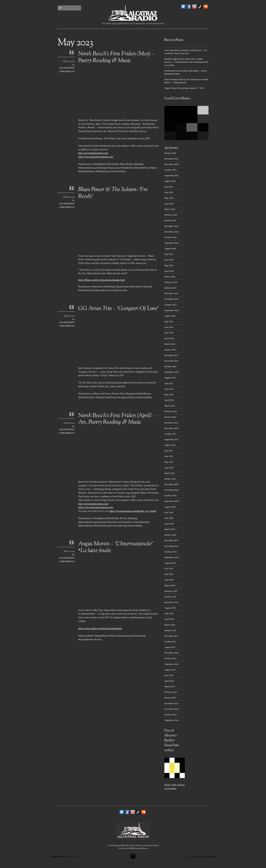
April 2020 (169, 524)
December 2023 (171, 293)
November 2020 (172, 490)
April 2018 (169, 619)
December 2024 (171, 226)
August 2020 (170, 507)
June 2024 (169, 260)
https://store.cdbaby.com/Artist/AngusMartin (100, 628)
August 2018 (170, 608)
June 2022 (169, 389)
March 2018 (170, 625)
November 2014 (172, 709)
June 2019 (169, 574)
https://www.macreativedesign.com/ (96, 157)
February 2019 (171, 591)
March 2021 (170, 473)
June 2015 (169, 675)
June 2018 (169, 613)
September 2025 (172, 175)
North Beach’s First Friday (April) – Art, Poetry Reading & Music (117, 419)
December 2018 (171, 602)
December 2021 (171, 423)
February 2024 (171, 282)
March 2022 (170, 406)
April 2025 (169, 204)
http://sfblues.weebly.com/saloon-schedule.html (101, 280)
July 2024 (169, 254)
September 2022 (172, 372)
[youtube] (194, 7)
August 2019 (170, 563)
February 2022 (171, 411)
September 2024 (172, 243)
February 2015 (171, 692)
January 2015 (170, 698)
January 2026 (170, 153)
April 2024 (169, 271)
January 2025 (170, 220)
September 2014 (172, 720)
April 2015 (169, 681)
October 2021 (170, 434)
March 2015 (170, 686)
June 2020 (169, 518)
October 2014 (170, 715)
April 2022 (169, 400)
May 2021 (169, 462)
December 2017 (171, 636)
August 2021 (170, 445)
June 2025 (169, 192)
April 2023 (169, 338)
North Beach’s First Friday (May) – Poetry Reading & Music (116, 57)
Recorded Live (68, 72)
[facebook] (189, 7)
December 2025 (171, 159)
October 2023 (170, 305)
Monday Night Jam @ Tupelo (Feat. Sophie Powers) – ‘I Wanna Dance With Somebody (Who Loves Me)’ (186, 62)
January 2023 (170, 350)
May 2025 (169, 198)
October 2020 (170, 496)
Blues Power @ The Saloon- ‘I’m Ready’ (113, 193)
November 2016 (172, 653)
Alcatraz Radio (67, 68)
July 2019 (169, 569)
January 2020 (170, 535)
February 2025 (171, 215)
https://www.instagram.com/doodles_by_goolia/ (133, 511)
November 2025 (172, 164)
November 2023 (172, 299)
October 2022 (170, 366)
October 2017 (170, 642)
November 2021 (172, 428)
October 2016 (170, 658)
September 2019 (172, 557)
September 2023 (172, 310)
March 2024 (170, 277)
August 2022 (170, 378)
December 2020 (171, 484)
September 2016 (172, 664)
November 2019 (172, 546)
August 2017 (170, 647)
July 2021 (169, 451)
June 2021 (169, 456)
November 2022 (172, 361)
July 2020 (169, 512)
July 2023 (169, 321)
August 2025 (170, 181)
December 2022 (171, 355)
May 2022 (169, 395)
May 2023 (169, 333)
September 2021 (172, 439)
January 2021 (170, 479)
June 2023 (169, 327)
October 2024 (170, 237)
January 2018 (170, 630)
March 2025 (170, 209)
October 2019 (170, 552)
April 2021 (169, 468)
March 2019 (170, 585)
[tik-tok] (200, 7)
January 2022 (170, 417)
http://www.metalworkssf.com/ (93, 153)
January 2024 (170, 288)
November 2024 (172, 232)
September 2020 (172, 501)
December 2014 (171, 703)
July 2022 (169, 383)
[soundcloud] (206, 7)
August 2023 (170, 316)
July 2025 (169, 187)
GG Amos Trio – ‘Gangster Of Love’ (118, 309)
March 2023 (170, 344)
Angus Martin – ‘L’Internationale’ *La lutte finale (116, 547)
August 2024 (170, 248)
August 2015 (170, 670)
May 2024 (169, 265)
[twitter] (183, 7)
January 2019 (170, 597)
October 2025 (170, 170)
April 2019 (169, 580)
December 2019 (171, 540)
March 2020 (170, 529)
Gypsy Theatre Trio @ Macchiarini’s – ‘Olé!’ (184, 88)
